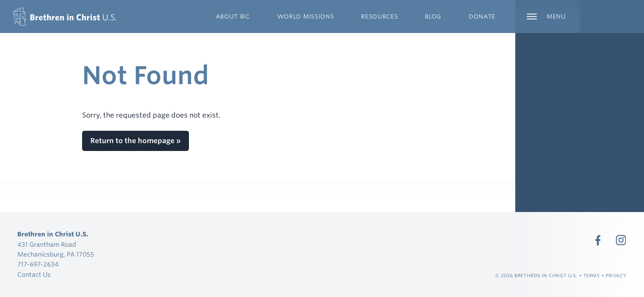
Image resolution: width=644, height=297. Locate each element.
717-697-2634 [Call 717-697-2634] (38, 264)
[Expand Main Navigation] (547, 16)
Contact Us (34, 275)
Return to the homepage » (136, 141)
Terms (592, 276)
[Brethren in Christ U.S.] (65, 16)
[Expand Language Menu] (612, 16)
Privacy (616, 276)
